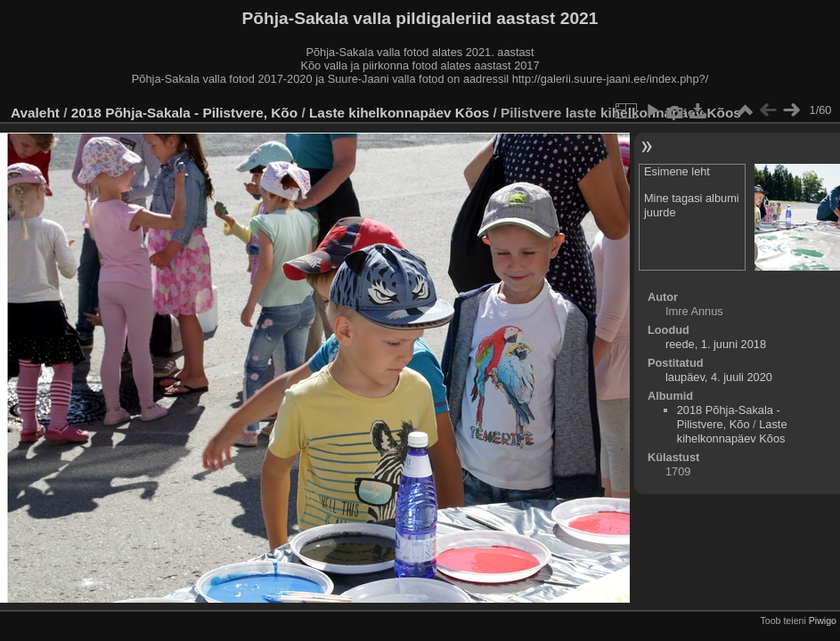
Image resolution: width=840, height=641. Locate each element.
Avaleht (35, 113)
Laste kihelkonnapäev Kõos (399, 113)
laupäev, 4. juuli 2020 (719, 377)
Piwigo (823, 621)
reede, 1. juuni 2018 (716, 344)
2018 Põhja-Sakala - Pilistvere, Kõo (184, 113)
